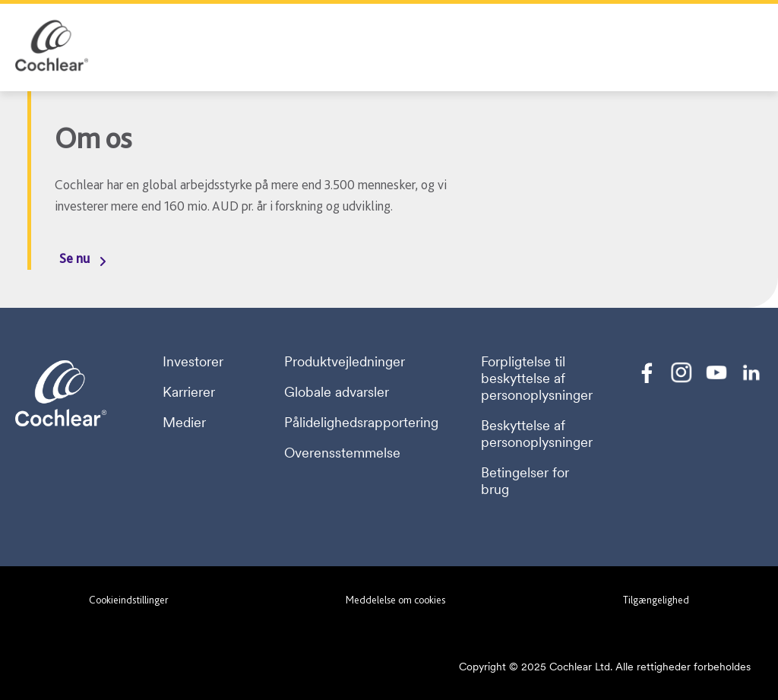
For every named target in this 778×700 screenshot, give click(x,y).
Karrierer (189, 392)
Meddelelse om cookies (395, 600)
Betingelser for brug (525, 481)
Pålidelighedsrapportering (361, 423)
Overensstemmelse (342, 453)
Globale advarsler (337, 392)
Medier (184, 423)
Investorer (193, 362)
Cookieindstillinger (128, 600)
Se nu (74, 258)
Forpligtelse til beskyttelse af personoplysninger (537, 379)
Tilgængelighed (656, 600)
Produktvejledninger (345, 362)
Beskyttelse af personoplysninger (537, 434)
